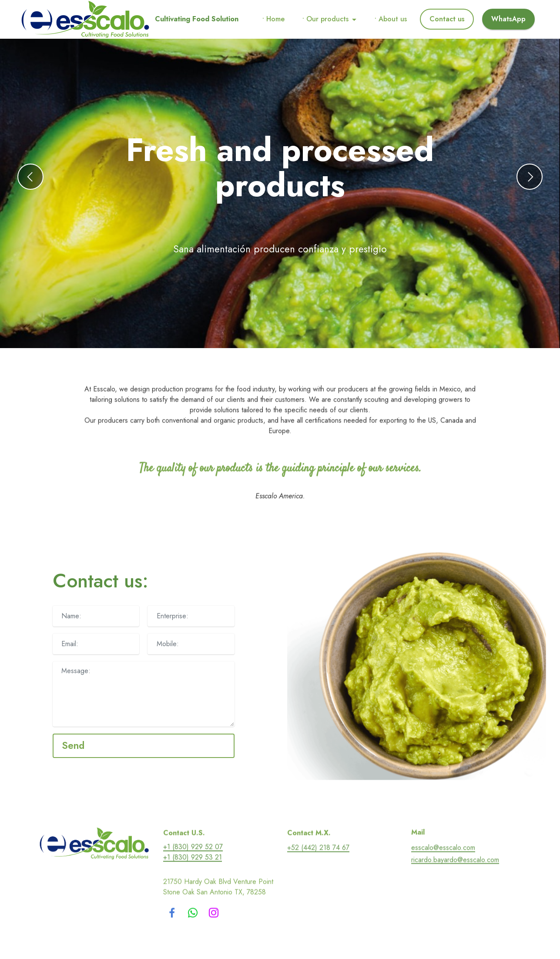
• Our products (325, 19)
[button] (30, 177)
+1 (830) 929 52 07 (193, 869)
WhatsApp (508, 19)
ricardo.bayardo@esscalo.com (455, 882)
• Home (273, 19)
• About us (391, 19)
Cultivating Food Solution (197, 19)
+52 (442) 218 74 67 (318, 870)
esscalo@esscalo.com (443, 870)
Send (73, 745)
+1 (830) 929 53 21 (193, 880)
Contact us (447, 19)
